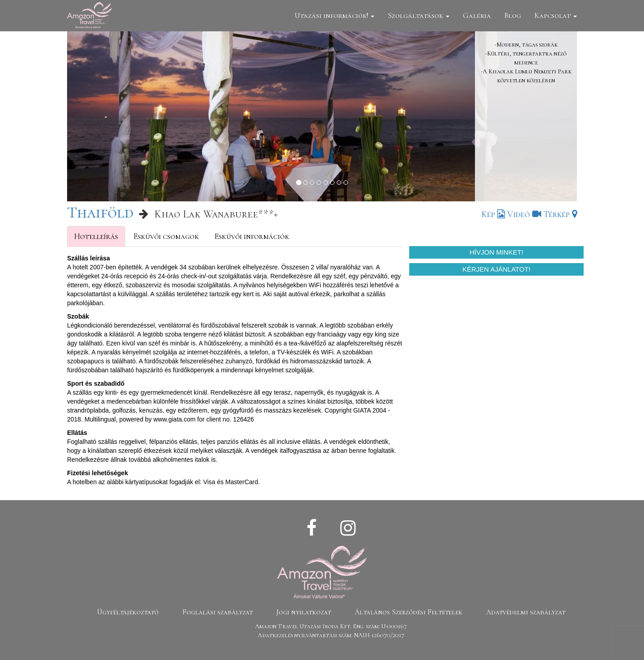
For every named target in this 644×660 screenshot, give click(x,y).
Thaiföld (100, 212)
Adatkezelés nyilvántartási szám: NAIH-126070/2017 (331, 635)
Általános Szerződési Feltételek (409, 612)
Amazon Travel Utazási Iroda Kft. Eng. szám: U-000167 (331, 626)
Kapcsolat (556, 15)
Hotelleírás (96, 236)
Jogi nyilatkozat (304, 612)
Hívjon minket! (496, 252)
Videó (524, 214)
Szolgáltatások (419, 15)
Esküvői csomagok (166, 236)
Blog (513, 15)
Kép (493, 214)
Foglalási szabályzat (218, 612)
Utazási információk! (335, 15)
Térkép (560, 214)
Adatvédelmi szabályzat (526, 612)
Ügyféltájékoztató (128, 612)
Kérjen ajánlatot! (496, 269)
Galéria (477, 15)
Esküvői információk (252, 236)
